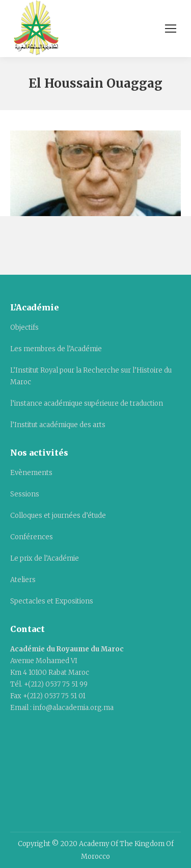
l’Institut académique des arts (58, 425)
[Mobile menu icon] (171, 29)
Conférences (32, 537)
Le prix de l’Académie (45, 558)
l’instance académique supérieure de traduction (87, 403)
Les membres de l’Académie (56, 349)
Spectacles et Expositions (52, 601)
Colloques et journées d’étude (58, 516)
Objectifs (24, 327)
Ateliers (23, 580)
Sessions (25, 494)
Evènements (31, 473)
